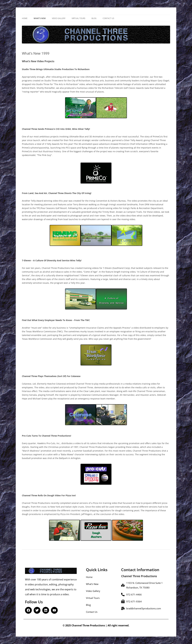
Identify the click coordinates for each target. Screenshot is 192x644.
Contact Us (108, 18)
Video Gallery (59, 18)
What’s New (40, 18)
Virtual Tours (78, 18)
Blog (94, 18)
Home (25, 18)
